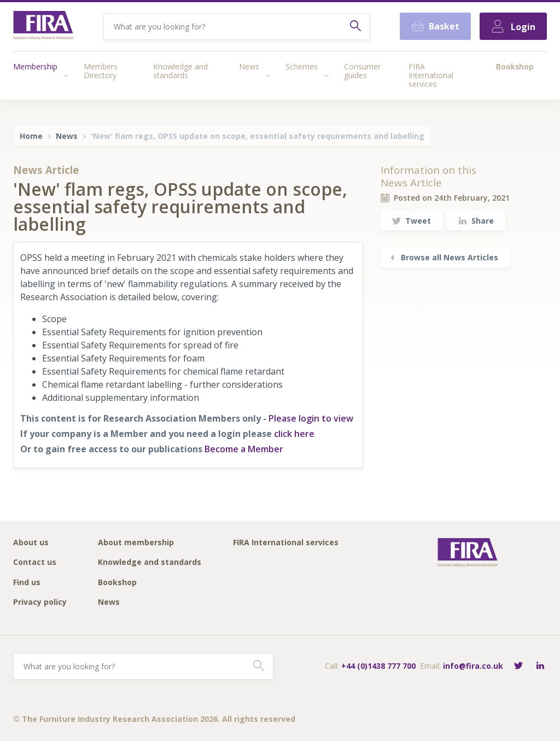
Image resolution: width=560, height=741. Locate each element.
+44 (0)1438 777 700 (378, 666)
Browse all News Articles (443, 257)
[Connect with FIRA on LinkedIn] (540, 666)
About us (31, 543)
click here (294, 434)
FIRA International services (431, 75)
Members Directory (101, 71)
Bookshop (515, 66)
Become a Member (244, 449)
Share (476, 221)
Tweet (412, 221)
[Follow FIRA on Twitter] (518, 666)
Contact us (35, 562)
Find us (27, 583)
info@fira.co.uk (473, 666)
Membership (35, 66)
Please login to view (311, 418)
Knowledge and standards (180, 71)
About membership (136, 543)
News (249, 66)
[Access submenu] (66, 75)
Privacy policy (40, 602)
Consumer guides (362, 71)
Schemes (302, 66)
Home (31, 136)
